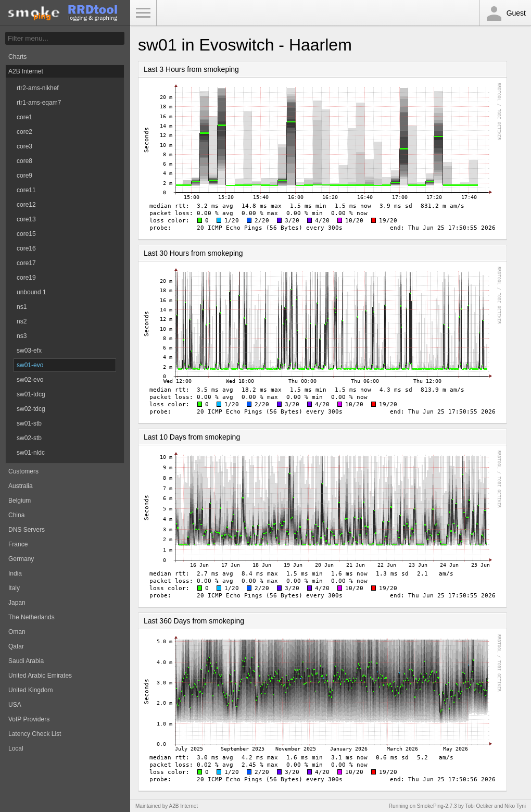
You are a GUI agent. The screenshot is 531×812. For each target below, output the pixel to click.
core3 (24, 146)
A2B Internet (26, 71)
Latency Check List (35, 734)
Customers (23, 471)
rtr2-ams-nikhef (38, 88)
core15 (26, 234)
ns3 (22, 336)
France (18, 544)
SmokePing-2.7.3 (437, 806)
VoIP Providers (29, 719)
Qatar (16, 646)
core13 (26, 219)
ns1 (22, 307)
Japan (17, 603)
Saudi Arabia (26, 661)
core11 (26, 190)
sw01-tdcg (31, 394)
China (16, 515)
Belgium (20, 501)
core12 (26, 205)
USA (15, 705)
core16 (26, 248)
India (15, 573)
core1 (24, 117)
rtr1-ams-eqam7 (39, 103)
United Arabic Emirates (40, 676)
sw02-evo (30, 380)
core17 (26, 263)
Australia (21, 486)
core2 (24, 132)
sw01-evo (30, 365)
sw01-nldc (31, 453)
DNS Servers (27, 530)
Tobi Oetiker (479, 806)
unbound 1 (31, 292)
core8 (24, 161)
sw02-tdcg (31, 409)
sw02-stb (29, 438)
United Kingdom (30, 690)
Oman (17, 632)
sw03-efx (29, 351)
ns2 (22, 321)
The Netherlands (31, 617)
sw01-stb (29, 423)
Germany (21, 559)
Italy (14, 588)
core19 (26, 278)
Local (16, 748)
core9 (24, 176)
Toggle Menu (143, 13)
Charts (17, 57)
